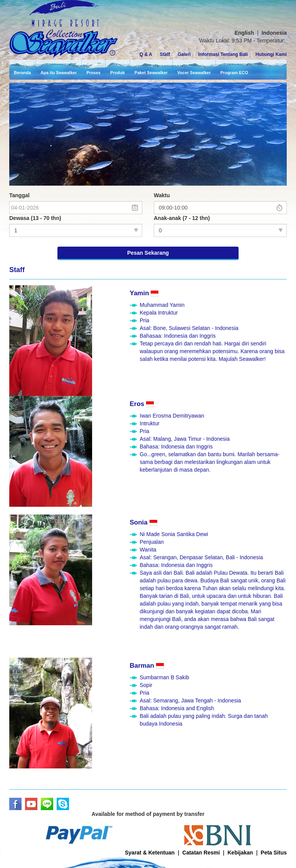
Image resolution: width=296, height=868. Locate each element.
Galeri (184, 31)
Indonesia (274, 10)
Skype (63, 781)
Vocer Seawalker (194, 49)
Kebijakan (240, 829)
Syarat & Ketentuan (150, 829)
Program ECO (234, 49)
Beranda (22, 49)
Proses (93, 49)
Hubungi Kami (271, 31)
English (244, 10)
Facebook (15, 781)
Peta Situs (274, 829)
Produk (118, 49)
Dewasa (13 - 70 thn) (35, 195)
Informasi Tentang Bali (223, 31)
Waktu (162, 172)
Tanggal (19, 172)
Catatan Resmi (201, 829)
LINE (47, 781)
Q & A (146, 31)
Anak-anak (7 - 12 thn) (182, 195)
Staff (165, 31)
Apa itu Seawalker (59, 49)
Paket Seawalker (151, 49)
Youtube (31, 781)
